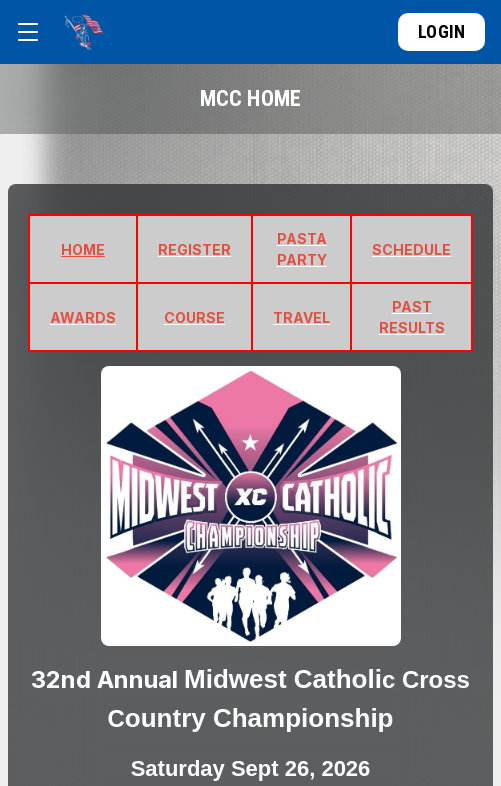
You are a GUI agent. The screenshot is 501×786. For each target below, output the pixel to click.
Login (441, 31)
